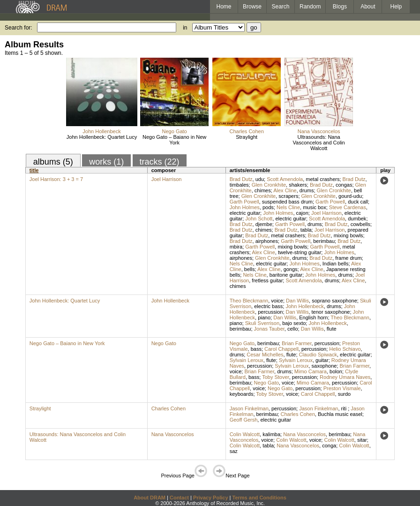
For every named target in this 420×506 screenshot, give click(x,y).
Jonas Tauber (269, 329)
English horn (313, 317)
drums (307, 190)
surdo (345, 394)
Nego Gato (175, 131)
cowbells (360, 224)
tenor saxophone (331, 312)
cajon (302, 213)
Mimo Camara (311, 371)
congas (344, 185)
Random (310, 7)
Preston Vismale (342, 388)
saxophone (324, 366)
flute (332, 329)
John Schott (259, 219)
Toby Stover (275, 377)
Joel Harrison (167, 179)
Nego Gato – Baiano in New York (174, 140)
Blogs (340, 7)
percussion (270, 312)
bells (250, 269)
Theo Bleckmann (249, 301)
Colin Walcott (245, 434)
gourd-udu (350, 196)
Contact (179, 498)
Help (396, 7)
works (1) (106, 162)
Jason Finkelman (249, 408)
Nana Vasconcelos (319, 131)
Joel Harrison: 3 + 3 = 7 (56, 179)
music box (315, 207)
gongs (291, 269)
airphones (267, 241)
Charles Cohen (246, 131)
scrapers (288, 196)
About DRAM (150, 498)
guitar (322, 360)
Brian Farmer (297, 343)
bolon (336, 371)
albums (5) (53, 162)
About (368, 7)
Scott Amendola (285, 179)
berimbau (324, 241)
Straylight (247, 137)
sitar (362, 440)
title (34, 170)
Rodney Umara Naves (345, 377)
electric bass (268, 306)
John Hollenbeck (101, 131)
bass (256, 349)
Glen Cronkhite (269, 185)
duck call (358, 202)
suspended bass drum (287, 202)
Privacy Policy (211, 498)
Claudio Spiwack (318, 355)
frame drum (348, 258)
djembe (264, 224)
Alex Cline (285, 190)
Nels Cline (288, 207)
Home (224, 7)
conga (329, 446)
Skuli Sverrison (262, 323)
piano (264, 317)
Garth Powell (244, 202)
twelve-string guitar (300, 252)
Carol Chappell (281, 349)
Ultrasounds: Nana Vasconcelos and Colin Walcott (319, 143)
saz (234, 451)
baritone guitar (286, 275)
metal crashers (322, 179)
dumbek (357, 219)
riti (345, 408)
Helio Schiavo (345, 349)
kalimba (271, 434)
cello (293, 329)
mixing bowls (349, 235)
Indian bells (336, 264)
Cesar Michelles (265, 355)
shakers (298, 185)
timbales (239, 185)
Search (281, 7)
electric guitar (245, 213)
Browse (252, 7)
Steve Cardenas (348, 207)
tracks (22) (160, 162)
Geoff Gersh (244, 420)
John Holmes (245, 207)
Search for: (19, 28)
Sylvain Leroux (247, 360)
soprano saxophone (334, 301)
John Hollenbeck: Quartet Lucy (102, 137)
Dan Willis (297, 301)
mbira (236, 247)
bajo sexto (294, 323)
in (185, 28)
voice (277, 301)
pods (268, 207)
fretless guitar (267, 280)
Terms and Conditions (259, 498)
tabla (306, 230)
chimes (263, 190)
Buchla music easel (340, 414)
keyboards (242, 394)
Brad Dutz (241, 179)
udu (260, 179)
